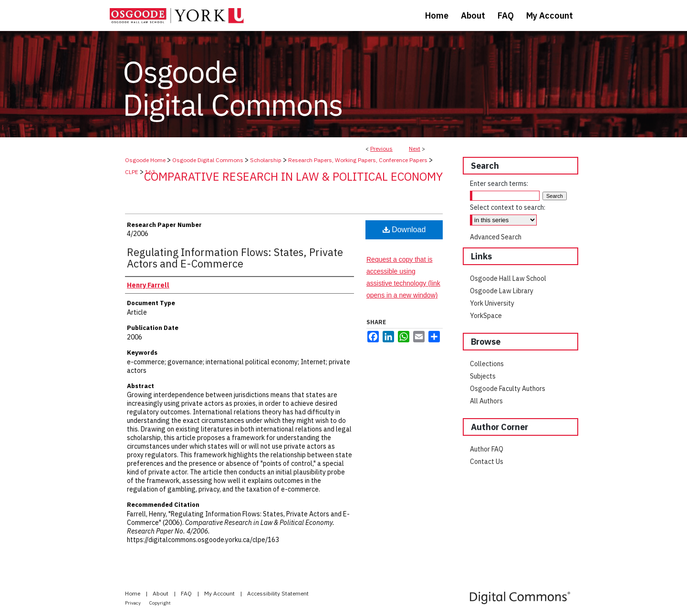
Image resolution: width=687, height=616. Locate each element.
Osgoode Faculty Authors (508, 389)
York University (492, 303)
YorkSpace (486, 316)
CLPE (132, 172)
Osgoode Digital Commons (208, 160)
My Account (220, 593)
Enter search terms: (499, 184)
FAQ (187, 593)
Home (133, 593)
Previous (381, 149)
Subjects (483, 376)
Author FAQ (487, 449)
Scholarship (266, 160)
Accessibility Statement (278, 593)
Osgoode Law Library (502, 291)
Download (404, 230)
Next (415, 149)
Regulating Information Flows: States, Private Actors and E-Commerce (235, 258)
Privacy (133, 603)
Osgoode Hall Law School (508, 278)
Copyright (160, 603)
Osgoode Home (145, 160)
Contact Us (487, 462)
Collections (487, 364)
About (161, 593)
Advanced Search (496, 237)
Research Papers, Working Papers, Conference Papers (358, 160)
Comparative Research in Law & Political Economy (293, 176)
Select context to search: (508, 207)
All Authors (486, 401)
